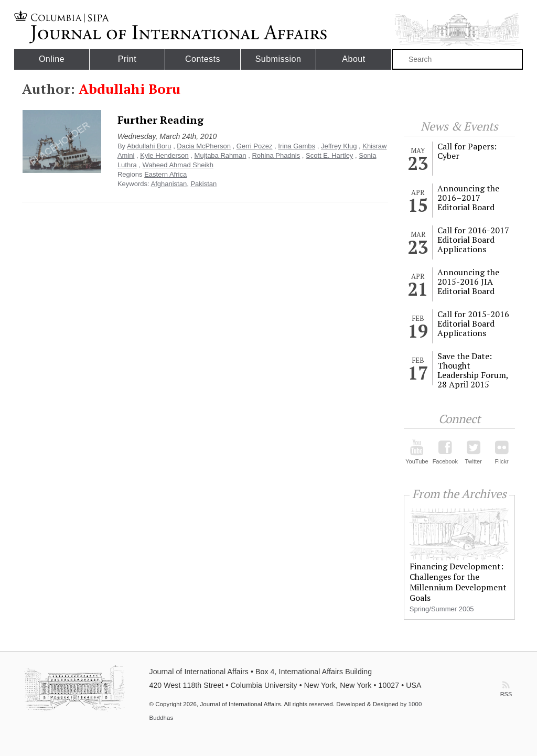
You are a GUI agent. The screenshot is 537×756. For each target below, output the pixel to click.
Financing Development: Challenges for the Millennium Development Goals (458, 582)
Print (127, 59)
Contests (203, 59)
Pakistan (203, 184)
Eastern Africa (165, 174)
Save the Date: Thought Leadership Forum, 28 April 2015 (473, 370)
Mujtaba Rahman (221, 155)
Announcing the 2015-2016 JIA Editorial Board (468, 282)
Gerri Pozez (255, 146)
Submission (278, 59)
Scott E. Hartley (329, 155)
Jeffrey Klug (339, 146)
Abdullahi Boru (149, 146)
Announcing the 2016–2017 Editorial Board (468, 198)
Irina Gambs (297, 146)
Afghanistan (169, 184)
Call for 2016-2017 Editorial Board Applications (473, 240)
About (353, 59)
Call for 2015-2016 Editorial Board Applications (473, 323)
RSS (506, 686)
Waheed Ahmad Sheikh (178, 165)
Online (52, 59)
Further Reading (160, 120)
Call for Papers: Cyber (467, 151)
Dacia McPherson (204, 146)
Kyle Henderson (164, 155)
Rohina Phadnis (276, 155)
